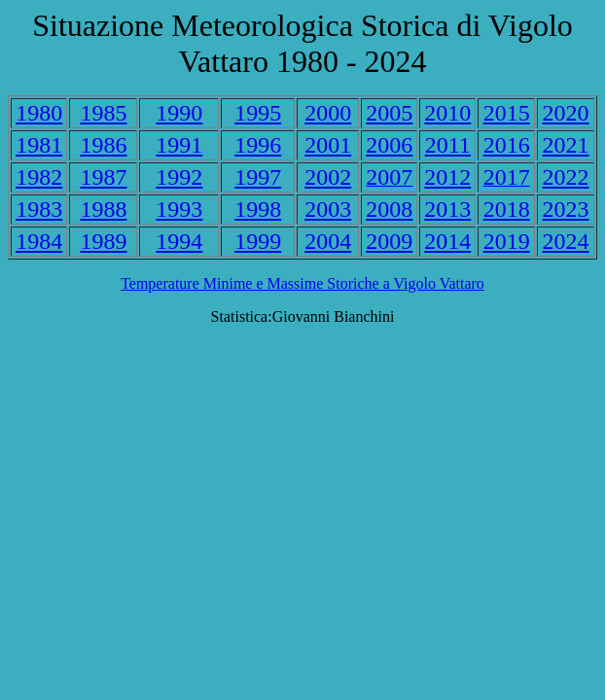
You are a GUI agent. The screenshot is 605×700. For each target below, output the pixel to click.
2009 (389, 241)
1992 (179, 177)
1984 (39, 241)
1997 (258, 177)
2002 (328, 177)
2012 (447, 177)
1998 (258, 209)
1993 (179, 209)
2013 (447, 209)
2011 (448, 145)
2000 (328, 113)
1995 (258, 113)
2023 (566, 209)
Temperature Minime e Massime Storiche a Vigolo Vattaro (302, 283)
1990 (179, 113)
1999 (258, 241)
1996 (258, 145)
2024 (566, 241)
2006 (389, 145)
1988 (103, 209)
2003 (328, 209)
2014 (447, 241)
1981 (39, 145)
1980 (39, 113)
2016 (507, 145)
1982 (39, 177)
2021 (566, 145)
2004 (328, 241)
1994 (179, 241)
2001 (328, 145)
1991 (179, 145)
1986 (103, 145)
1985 (103, 113)
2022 (566, 177)
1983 (39, 209)
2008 (389, 209)
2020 (566, 113)
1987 (103, 177)
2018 (507, 209)
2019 (507, 241)
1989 (103, 241)
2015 (507, 113)
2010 (447, 113)
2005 (389, 113)
